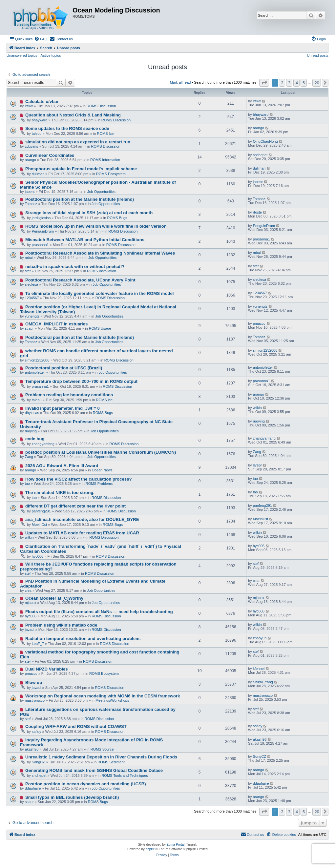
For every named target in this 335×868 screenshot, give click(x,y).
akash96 (32, 749)
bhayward (40, 120)
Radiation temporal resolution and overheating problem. (83, 639)
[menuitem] (41, 39)
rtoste (258, 212)
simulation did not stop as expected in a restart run (78, 142)
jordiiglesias (41, 218)
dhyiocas (32, 413)
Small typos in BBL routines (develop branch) (72, 797)
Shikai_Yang (263, 682)
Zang (29, 457)
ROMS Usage (100, 328)
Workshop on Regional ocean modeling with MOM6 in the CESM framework (103, 696)
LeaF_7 (38, 644)
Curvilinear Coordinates (50, 155)
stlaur (29, 328)
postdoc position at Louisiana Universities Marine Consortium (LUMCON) (101, 452)
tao (27, 484)
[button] (264, 83)
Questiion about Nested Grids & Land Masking (73, 115)
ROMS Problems (99, 484)
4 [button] (296, 83)
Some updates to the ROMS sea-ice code (67, 128)
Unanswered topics (22, 55)
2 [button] (282, 83)
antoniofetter (35, 372)
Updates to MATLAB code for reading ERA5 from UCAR (82, 533)
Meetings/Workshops (112, 700)
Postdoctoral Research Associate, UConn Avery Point (80, 280)
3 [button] (289, 83)
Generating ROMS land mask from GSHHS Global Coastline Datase (94, 770)
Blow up (34, 682)
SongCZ (38, 762)
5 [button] (304, 83)
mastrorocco (35, 700)
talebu (37, 134)
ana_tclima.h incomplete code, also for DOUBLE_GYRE (82, 519)
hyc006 (38, 556)
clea (28, 590)
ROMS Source (102, 749)
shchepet (260, 155)
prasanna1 (40, 245)
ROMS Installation (102, 271)
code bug (35, 439)
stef (28, 271)
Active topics (51, 55)
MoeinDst (39, 525)
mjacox (31, 603)
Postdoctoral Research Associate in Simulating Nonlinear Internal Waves (100, 253)
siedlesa (31, 284)
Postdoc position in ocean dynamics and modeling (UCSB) (86, 784)
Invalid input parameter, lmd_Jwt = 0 (63, 408)
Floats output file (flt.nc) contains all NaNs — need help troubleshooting (99, 612)
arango (259, 128)
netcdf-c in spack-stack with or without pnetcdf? (75, 267)
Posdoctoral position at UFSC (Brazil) (64, 368)
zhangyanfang (43, 444)
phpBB (151, 849)
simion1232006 (37, 360)
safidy (37, 732)
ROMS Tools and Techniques (125, 775)
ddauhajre (33, 788)
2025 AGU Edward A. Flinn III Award (62, 466)
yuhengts (32, 316)
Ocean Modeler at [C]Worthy (54, 598)
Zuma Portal (176, 845)
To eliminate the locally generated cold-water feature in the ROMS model (100, 293)
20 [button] (317, 83)
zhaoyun (260, 638)
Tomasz (31, 204)
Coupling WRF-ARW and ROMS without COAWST (76, 726)
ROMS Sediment (111, 762)
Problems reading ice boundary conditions (69, 395)
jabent (30, 192)
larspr (258, 465)
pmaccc (259, 323)
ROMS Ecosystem (111, 174)
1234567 (32, 298)
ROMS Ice (105, 134)
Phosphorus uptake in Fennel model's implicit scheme (81, 169)
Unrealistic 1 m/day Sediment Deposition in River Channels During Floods (101, 757)
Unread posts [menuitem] (318, 55)
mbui (29, 258)
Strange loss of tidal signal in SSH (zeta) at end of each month (89, 213)
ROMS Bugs (117, 218)
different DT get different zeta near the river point (75, 506)
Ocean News (102, 470)
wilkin (257, 408)
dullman (38, 174)
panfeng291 (41, 511)
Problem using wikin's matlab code (61, 625)
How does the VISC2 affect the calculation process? (79, 479)
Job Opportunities (101, 192)
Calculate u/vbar (42, 102)
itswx (29, 106)
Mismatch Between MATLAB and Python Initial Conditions (85, 240)
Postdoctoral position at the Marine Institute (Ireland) (80, 199)
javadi (30, 630)
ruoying (31, 431)
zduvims (31, 146)
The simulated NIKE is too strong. (60, 493)
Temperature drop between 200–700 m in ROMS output (81, 381)
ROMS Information (105, 160)
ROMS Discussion (101, 106)
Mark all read (180, 82)
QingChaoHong (265, 141)
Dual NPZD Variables (47, 669)
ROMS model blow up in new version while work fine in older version (96, 226)
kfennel (259, 669)
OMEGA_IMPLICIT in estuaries (57, 324)
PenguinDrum (43, 231)
